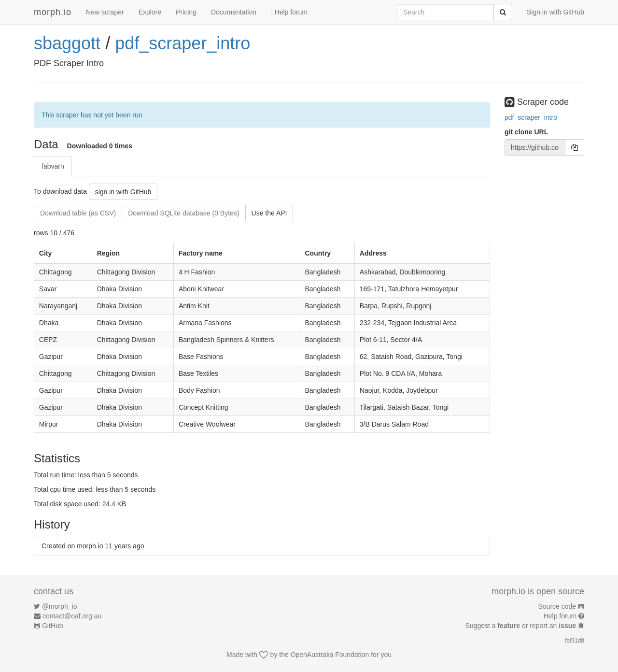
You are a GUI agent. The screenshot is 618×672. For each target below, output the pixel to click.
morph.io (53, 12)
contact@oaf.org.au (72, 616)
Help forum (289, 12)
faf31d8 (575, 641)
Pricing (186, 12)
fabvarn (53, 166)
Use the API (269, 213)
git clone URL (526, 132)
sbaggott (67, 43)
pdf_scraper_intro (183, 43)
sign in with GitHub (123, 192)
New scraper (105, 12)
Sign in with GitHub (555, 12)
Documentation (234, 12)
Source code (557, 606)
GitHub (53, 626)
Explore (150, 12)
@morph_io (60, 606)
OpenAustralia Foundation (330, 655)
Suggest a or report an (522, 626)
